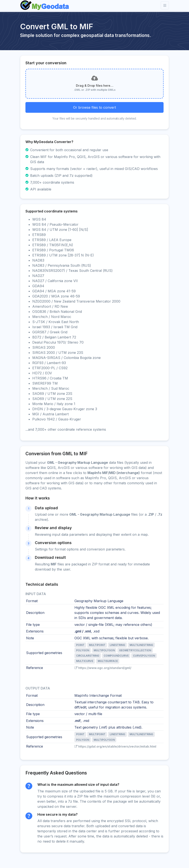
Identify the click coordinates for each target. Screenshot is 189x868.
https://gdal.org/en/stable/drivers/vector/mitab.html (115, 746)
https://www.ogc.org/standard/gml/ (103, 668)
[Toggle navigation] (165, 5)
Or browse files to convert (94, 107)
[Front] (45, 5)
